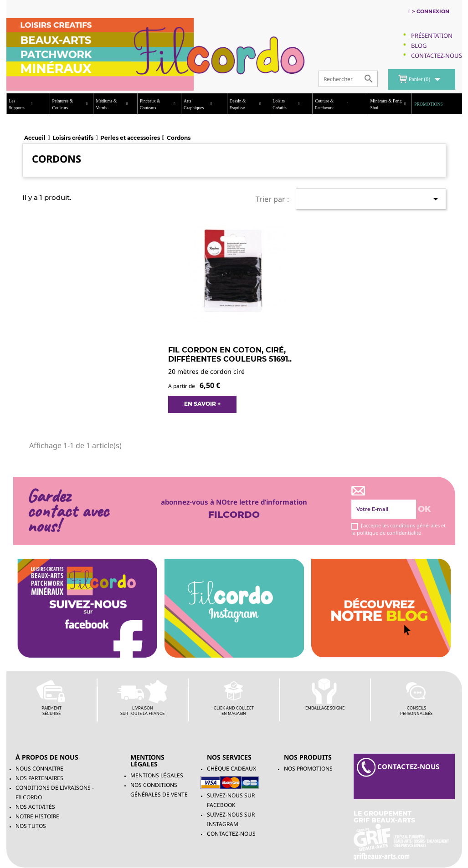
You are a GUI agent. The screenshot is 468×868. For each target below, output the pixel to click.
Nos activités (35, 807)
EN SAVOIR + (202, 404)
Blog (419, 46)
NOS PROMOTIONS (308, 768)
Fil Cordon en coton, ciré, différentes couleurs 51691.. (230, 355)
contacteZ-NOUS (398, 767)
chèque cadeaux (231, 768)
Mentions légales (157, 775)
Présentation (432, 36)
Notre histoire (37, 816)
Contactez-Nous (437, 56)
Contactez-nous (231, 834)
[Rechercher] (348, 79)
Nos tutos (31, 826)
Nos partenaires (39, 778)
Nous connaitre (39, 768)
